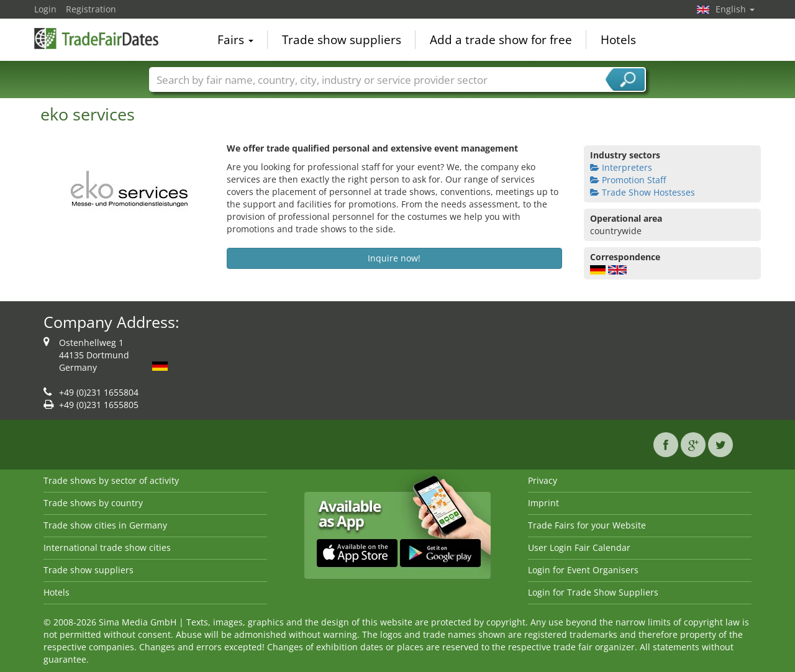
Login (45, 9)
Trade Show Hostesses (643, 192)
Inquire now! (394, 258)
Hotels (618, 40)
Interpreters (621, 167)
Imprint (543, 503)
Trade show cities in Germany (105, 525)
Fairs (235, 40)
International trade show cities (107, 547)
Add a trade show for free (501, 40)
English (735, 9)
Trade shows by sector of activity (111, 480)
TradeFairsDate (96, 39)
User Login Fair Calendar (579, 547)
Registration (91, 9)
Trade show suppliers (342, 40)
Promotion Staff (628, 180)
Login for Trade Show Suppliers (593, 592)
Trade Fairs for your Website (587, 525)
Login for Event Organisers (583, 570)
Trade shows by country (93, 503)
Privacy (543, 480)
